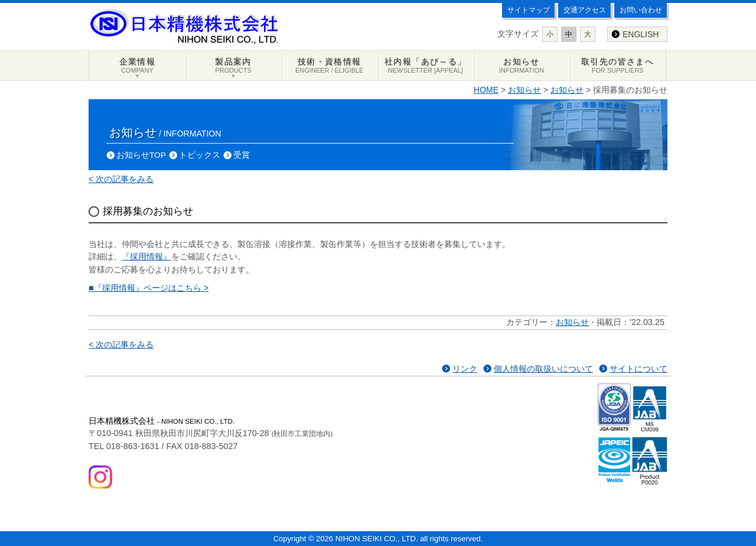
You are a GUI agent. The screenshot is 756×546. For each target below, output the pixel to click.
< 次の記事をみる (121, 179)
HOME (486, 90)
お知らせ (524, 90)
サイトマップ (529, 10)
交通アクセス (585, 10)
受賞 (242, 155)
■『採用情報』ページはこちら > (149, 288)
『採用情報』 (146, 256)
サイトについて (638, 369)
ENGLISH (641, 34)
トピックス (200, 155)
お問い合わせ (641, 10)
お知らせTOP (141, 155)
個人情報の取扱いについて (543, 369)
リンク (465, 369)
